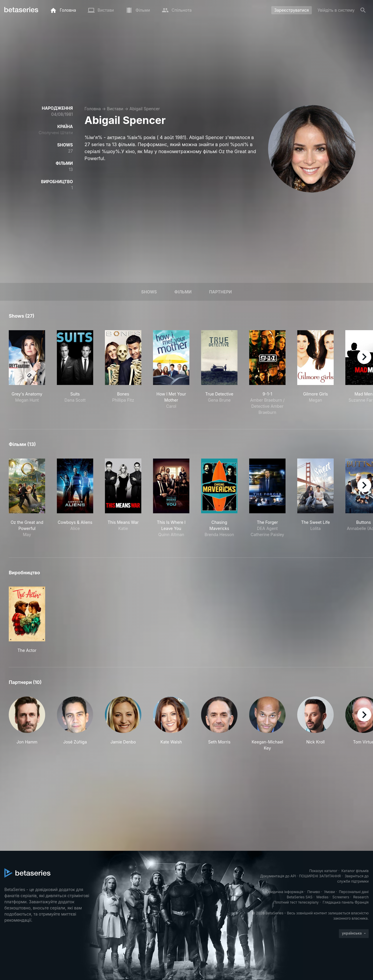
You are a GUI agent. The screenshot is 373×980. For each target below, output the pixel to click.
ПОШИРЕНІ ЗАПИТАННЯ (320, 876)
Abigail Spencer (145, 109)
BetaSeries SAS (300, 897)
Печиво (314, 892)
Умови (329, 892)
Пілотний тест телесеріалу (296, 902)
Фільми (183, 292)
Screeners (341, 897)
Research (361, 897)
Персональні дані (354, 892)
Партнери (220, 292)
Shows (149, 292)
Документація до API (278, 876)
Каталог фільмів (355, 871)
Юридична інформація (284, 892)
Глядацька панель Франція (346, 902)
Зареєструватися (292, 10)
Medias (322, 897)
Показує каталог (323, 871)
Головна (93, 109)
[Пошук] (363, 10)
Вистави (115, 109)
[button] (27, 724)
